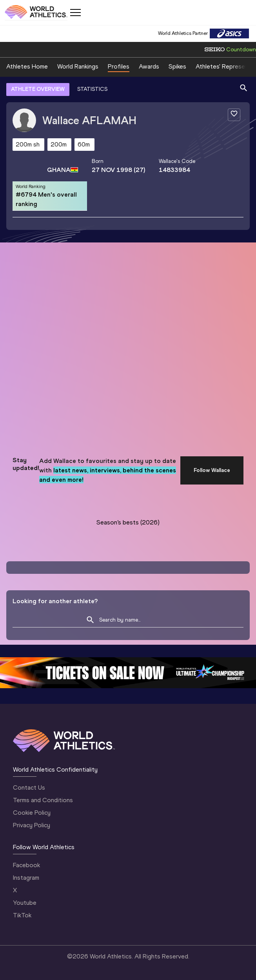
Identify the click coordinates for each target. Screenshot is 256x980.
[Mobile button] (75, 13)
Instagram (26, 878)
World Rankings (78, 66)
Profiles (119, 66)
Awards (149, 66)
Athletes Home (27, 66)
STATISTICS (92, 89)
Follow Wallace (212, 470)
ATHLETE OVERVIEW (38, 89)
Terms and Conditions (43, 800)
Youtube (25, 903)
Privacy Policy (32, 825)
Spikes (177, 66)
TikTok (22, 915)
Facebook (26, 865)
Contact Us (29, 787)
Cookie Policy (32, 813)
